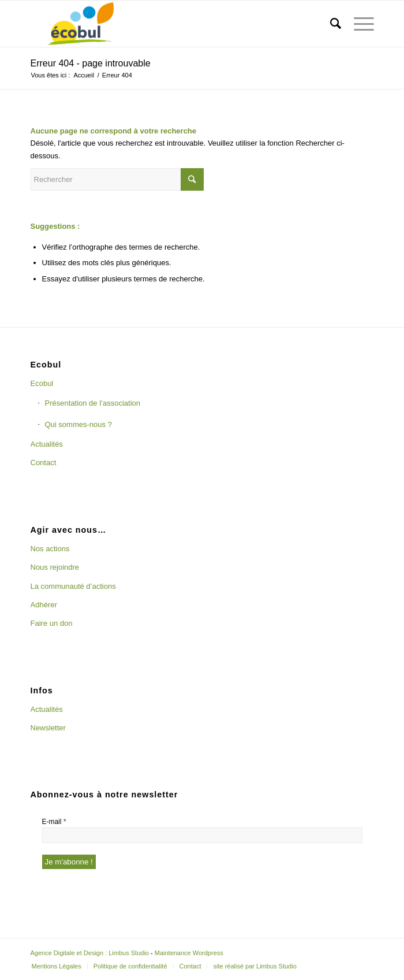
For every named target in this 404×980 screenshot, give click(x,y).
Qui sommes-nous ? (78, 424)
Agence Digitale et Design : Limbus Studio (90, 953)
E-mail (54, 821)
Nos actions (50, 549)
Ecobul (42, 383)
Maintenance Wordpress (189, 953)
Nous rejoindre (55, 567)
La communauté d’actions (73, 586)
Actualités (47, 444)
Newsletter (48, 728)
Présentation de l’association (93, 403)
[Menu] (358, 24)
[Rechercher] (330, 24)
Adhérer (44, 605)
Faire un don (52, 623)
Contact (44, 463)
